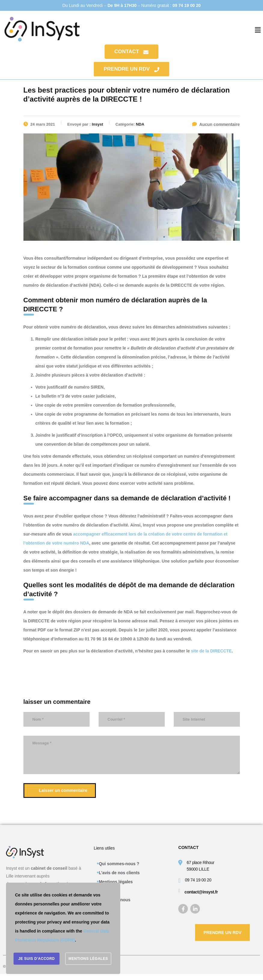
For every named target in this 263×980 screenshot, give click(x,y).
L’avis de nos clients (119, 873)
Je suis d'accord (37, 959)
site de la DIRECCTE (211, 651)
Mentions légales (116, 882)
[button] (258, 30)
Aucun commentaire (216, 124)
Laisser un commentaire (60, 790)
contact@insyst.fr (201, 892)
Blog (104, 909)
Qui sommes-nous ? (119, 864)
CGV (103, 891)
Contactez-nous (115, 900)
